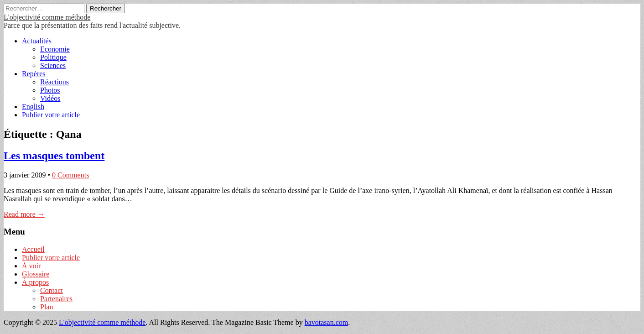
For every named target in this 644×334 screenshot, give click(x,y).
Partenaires (56, 299)
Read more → (24, 214)
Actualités (37, 41)
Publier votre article (51, 115)
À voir (31, 266)
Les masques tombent (54, 156)
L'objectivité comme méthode (47, 17)
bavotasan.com (327, 322)
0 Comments (70, 175)
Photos (50, 90)
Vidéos (50, 98)
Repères (34, 74)
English (33, 107)
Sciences (53, 65)
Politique (53, 57)
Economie (55, 49)
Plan (47, 307)
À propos (35, 282)
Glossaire (36, 274)
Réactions (55, 82)
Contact (52, 290)
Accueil (33, 249)
